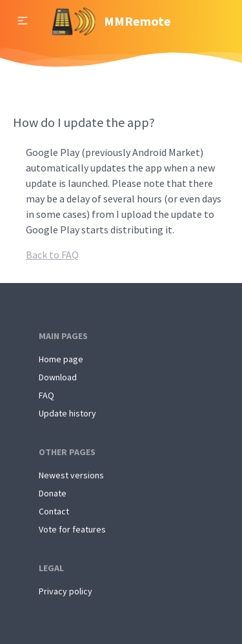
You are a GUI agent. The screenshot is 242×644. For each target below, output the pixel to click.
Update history (67, 413)
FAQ (46, 395)
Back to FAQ (52, 255)
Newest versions (71, 475)
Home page (61, 359)
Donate (53, 493)
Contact (54, 511)
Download (58, 377)
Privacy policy (66, 591)
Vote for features (72, 529)
